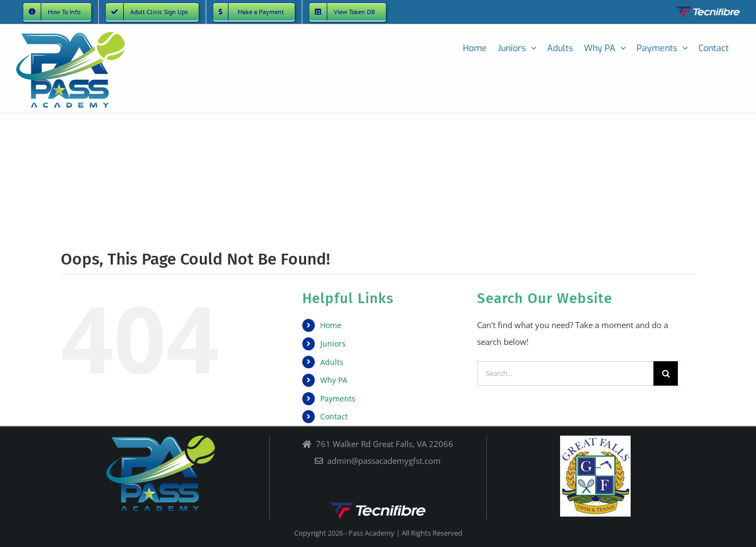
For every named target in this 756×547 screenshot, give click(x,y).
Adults (332, 362)
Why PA (334, 380)
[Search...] (565, 373)
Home (331, 325)
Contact (334, 416)
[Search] (666, 373)
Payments (338, 398)
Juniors (333, 344)
